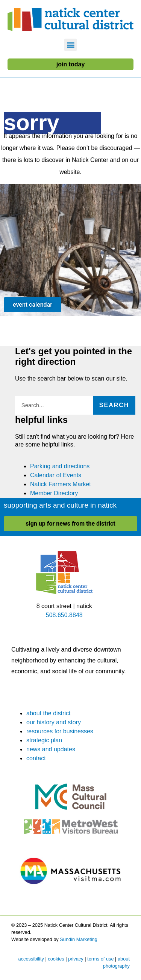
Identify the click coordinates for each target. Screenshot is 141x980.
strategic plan (44, 740)
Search (114, 405)
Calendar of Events (56, 475)
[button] (70, 45)
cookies (56, 959)
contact (36, 758)
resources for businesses (60, 731)
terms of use (100, 959)
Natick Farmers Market (61, 484)
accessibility (31, 959)
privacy (76, 959)
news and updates (51, 749)
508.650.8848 (64, 615)
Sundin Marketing (79, 939)
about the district (48, 713)
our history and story (54, 722)
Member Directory (54, 493)
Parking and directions (60, 466)
